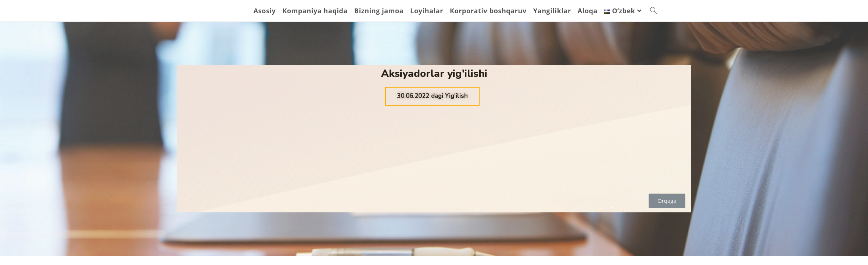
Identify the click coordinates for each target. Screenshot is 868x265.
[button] (432, 96)
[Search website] (653, 11)
